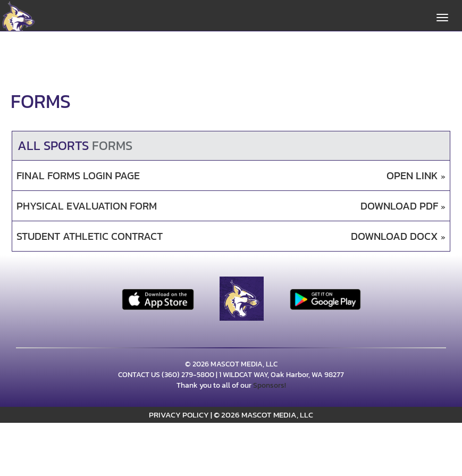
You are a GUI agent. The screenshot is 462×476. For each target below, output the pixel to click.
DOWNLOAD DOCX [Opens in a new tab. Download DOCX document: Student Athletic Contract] (398, 236)
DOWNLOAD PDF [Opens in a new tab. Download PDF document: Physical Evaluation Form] (403, 206)
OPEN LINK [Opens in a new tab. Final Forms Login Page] (416, 176)
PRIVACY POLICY (179, 415)
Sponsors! (270, 385)
